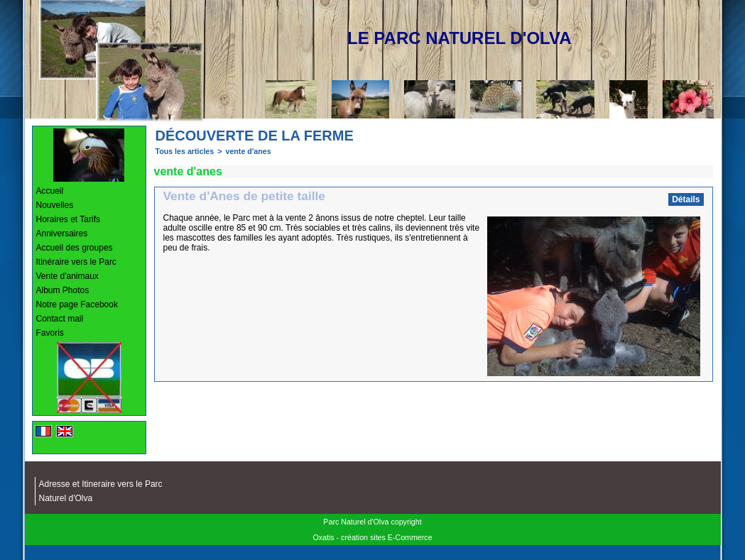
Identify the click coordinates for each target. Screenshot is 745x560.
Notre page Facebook (77, 304)
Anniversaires (62, 234)
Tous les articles (185, 151)
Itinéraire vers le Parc (76, 262)
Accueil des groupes (75, 248)
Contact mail (60, 319)
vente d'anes (248, 151)
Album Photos (63, 290)
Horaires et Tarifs (68, 219)
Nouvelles (55, 205)
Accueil (50, 191)
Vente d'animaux (67, 276)
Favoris (50, 333)
